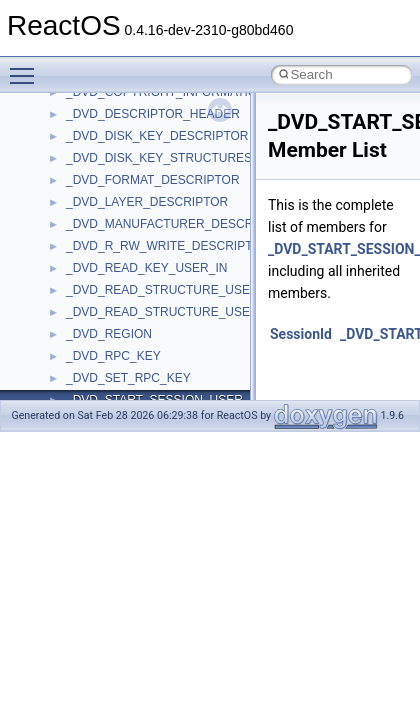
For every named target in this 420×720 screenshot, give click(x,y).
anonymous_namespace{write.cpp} (159, 124)
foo (74, 300)
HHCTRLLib (98, 322)
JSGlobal (90, 388)
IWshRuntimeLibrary (120, 366)
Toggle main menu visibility (27, 67)
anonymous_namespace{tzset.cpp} (159, 102)
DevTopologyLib (108, 278)
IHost (80, 344)
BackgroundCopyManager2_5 (145, 234)
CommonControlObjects (130, 256)
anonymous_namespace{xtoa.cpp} (158, 146)
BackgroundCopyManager (135, 190)
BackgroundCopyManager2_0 (145, 212)
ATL (76, 168)
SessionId (301, 334)
